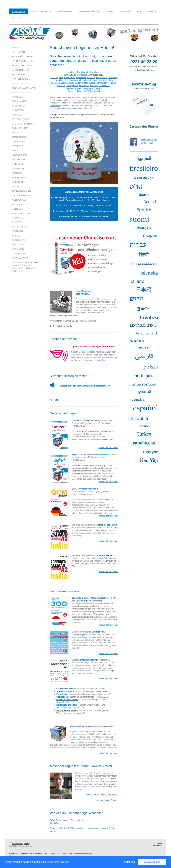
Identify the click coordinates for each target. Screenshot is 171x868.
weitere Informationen (108, 448)
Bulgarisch (94, 72)
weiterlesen (102, 360)
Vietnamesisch (94, 91)
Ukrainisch (71, 91)
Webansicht (158, 845)
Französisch (101, 78)
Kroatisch (56, 83)
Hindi (67, 80)
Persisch (112, 83)
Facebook (87, 853)
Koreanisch (108, 80)
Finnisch (91, 78)
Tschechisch (88, 88)
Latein (64, 83)
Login (160, 843)
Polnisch (61, 86)
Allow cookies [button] (152, 862)
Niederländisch (89, 83)
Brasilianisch (83, 72)
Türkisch (98, 88)
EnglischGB (70, 78)
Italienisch (87, 80)
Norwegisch (102, 83)
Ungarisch (82, 91)
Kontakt (12, 853)
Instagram (78, 853)
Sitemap (27, 844)
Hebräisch (59, 80)
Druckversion (16, 844)
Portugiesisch (72, 86)
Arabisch (72, 72)
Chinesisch (82, 75)
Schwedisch (105, 86)
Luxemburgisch (74, 83)
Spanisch (69, 88)
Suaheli (78, 88)
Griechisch (112, 78)
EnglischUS (81, 78)
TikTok (70, 853)
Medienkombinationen (73, 108)
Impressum (20, 853)
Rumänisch (84, 86)
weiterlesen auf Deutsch (107, 800)
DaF (61, 78)
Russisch (94, 86)
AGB (46, 853)
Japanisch (97, 80)
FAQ (10, 856)
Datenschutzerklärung (35, 853)
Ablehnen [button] (129, 862)
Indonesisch (76, 80)
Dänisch (54, 78)
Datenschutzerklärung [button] (56, 862)
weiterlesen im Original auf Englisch (102, 795)
